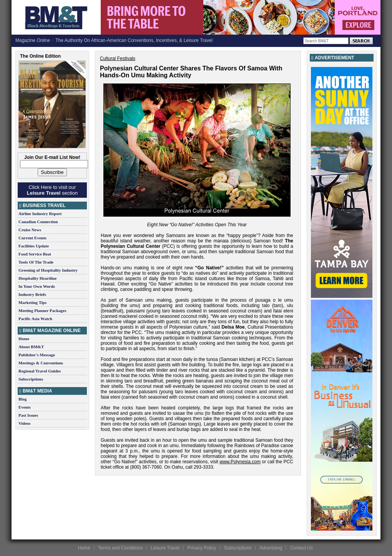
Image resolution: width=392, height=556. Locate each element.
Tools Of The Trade (36, 262)
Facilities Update (34, 246)
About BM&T (31, 347)
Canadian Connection (38, 222)
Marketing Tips (32, 302)
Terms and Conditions (120, 548)
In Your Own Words (37, 286)
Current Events (32, 238)
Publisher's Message (37, 355)
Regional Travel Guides (40, 371)
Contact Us (301, 548)
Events (25, 407)
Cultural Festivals (118, 58)
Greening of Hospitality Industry (48, 270)
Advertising (271, 548)
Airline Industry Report (40, 214)
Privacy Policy (202, 548)
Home (24, 339)
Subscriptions (31, 379)
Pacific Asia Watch (35, 319)
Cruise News (30, 230)
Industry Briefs (32, 294)
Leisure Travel (165, 548)
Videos (24, 423)
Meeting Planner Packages (42, 311)
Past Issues (28, 415)
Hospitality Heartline (37, 278)
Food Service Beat (35, 254)
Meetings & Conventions (41, 363)
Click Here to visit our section (52, 190)
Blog (22, 399)
